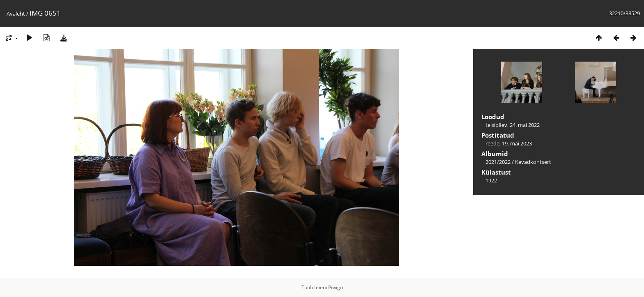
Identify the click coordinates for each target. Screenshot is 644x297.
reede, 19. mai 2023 (509, 143)
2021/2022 (498, 162)
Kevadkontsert (533, 162)
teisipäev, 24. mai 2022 (513, 125)
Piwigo (336, 287)
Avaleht (16, 14)
